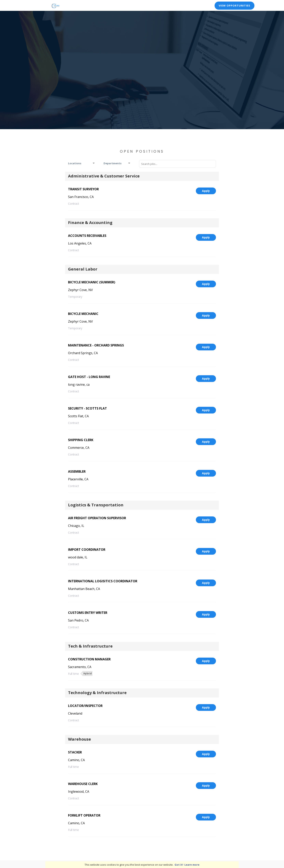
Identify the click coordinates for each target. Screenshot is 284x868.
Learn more (192, 865)
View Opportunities (234, 6)
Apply (206, 191)
